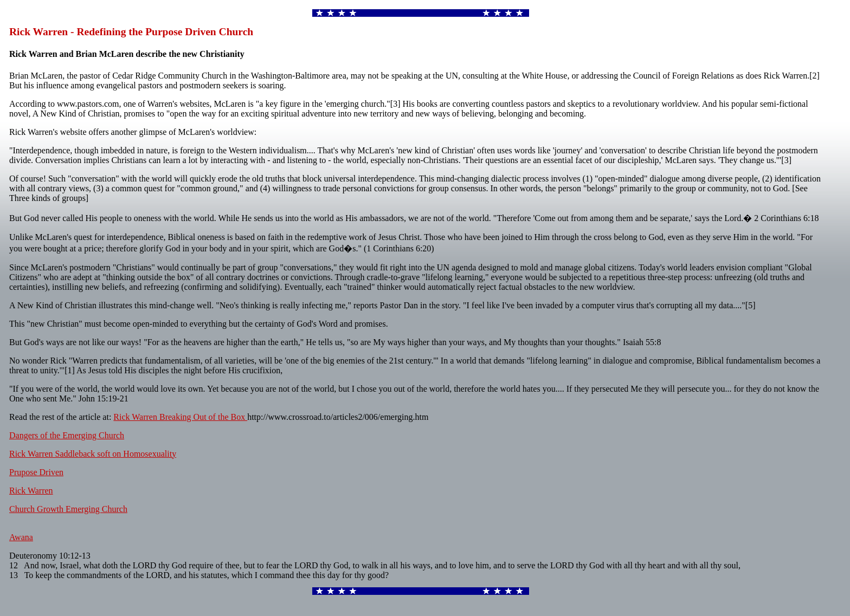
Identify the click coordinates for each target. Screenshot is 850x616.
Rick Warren (31, 491)
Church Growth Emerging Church (68, 509)
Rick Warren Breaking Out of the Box (180, 417)
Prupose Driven (36, 472)
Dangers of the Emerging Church (67, 435)
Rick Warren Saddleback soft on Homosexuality (93, 454)
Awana (21, 537)
